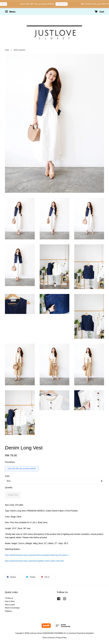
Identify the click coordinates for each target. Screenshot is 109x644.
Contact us (9, 598)
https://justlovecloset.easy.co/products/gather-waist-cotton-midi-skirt (34, 561)
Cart (99, 12)
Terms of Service (49, 638)
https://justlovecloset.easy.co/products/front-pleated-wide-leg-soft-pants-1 (37, 555)
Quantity (9, 488)
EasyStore (90, 633)
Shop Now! (13, 4)
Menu (10, 12)
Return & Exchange (12, 608)
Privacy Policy (61, 638)
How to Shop (10, 601)
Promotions (10, 462)
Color (7, 476)
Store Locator (10, 605)
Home (7, 50)
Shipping (8, 611)
